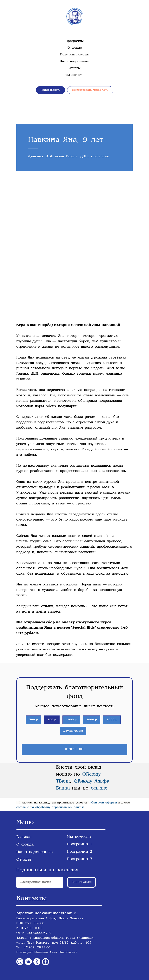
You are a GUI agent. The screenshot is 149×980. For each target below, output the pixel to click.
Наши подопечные (75, 62)
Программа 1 (80, 844)
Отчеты (75, 68)
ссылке (98, 789)
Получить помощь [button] (74, 55)
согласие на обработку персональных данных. (51, 807)
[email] (40, 883)
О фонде (75, 48)
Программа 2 (80, 852)
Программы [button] (75, 41)
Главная (24, 837)
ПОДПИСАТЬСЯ (82, 882)
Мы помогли (75, 75)
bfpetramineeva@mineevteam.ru (47, 914)
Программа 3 (80, 859)
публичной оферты (103, 803)
